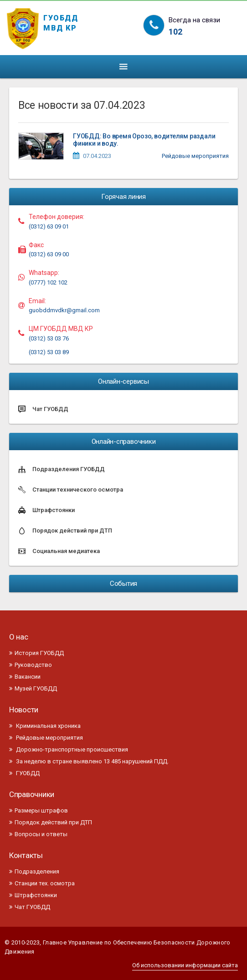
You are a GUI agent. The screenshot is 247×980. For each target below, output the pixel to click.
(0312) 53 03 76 (49, 338)
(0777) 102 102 (48, 282)
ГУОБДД (24, 773)
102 (175, 32)
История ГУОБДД (36, 653)
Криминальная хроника (45, 726)
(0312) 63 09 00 (49, 254)
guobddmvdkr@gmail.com (64, 310)
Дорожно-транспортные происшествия (69, 749)
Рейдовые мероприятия (195, 156)
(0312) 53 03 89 (49, 352)
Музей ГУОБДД (33, 688)
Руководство (31, 665)
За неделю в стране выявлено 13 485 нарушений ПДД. (89, 761)
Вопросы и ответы (38, 834)
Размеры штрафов (39, 810)
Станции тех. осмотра (42, 883)
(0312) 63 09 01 (49, 226)
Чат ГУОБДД (30, 907)
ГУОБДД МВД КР (61, 21)
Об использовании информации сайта (185, 965)
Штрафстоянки (33, 895)
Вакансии (25, 677)
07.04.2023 (97, 156)
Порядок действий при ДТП (51, 822)
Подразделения (34, 871)
